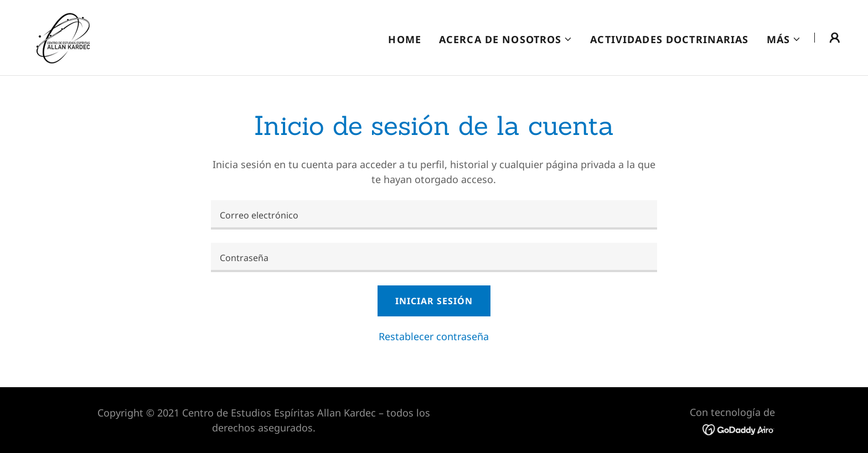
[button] (506, 39)
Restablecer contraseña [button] (434, 336)
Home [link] (405, 39)
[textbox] (434, 215)
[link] (63, 37)
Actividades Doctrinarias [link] (669, 39)
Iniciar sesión (434, 301)
